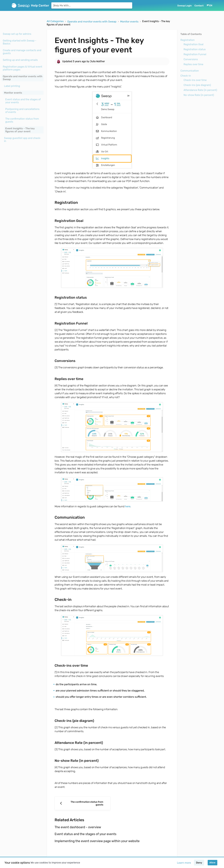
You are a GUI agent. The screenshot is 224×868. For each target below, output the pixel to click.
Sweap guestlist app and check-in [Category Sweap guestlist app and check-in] (23, 140)
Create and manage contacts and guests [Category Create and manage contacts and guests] (22, 52)
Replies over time (193, 64)
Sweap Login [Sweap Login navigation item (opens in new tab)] (185, 6)
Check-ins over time (195, 80)
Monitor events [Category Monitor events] (13, 93)
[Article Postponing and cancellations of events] (23, 111)
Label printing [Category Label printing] (12, 86)
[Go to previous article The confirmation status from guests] (83, 803)
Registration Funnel (195, 54)
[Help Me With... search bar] (92, 5)
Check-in (186, 76)
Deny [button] (199, 863)
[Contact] (199, 6)
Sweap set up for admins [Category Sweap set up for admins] (17, 34)
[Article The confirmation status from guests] (23, 120)
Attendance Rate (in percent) (200, 90)
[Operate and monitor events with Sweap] (92, 21)
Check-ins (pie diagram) (197, 85)
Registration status (195, 49)
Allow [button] (212, 863)
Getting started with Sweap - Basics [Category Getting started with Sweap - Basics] (20, 42)
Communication (190, 71)
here (128, 506)
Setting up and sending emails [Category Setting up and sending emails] (20, 60)
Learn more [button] (184, 863)
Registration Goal (194, 44)
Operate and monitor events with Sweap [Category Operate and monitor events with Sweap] (23, 78)
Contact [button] (199, 6)
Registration (188, 40)
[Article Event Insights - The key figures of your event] (23, 130)
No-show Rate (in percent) (199, 95)
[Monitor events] (130, 21)
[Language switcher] (209, 6)
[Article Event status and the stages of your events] (23, 101)
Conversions (191, 59)
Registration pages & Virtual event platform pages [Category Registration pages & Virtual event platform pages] (22, 68)
